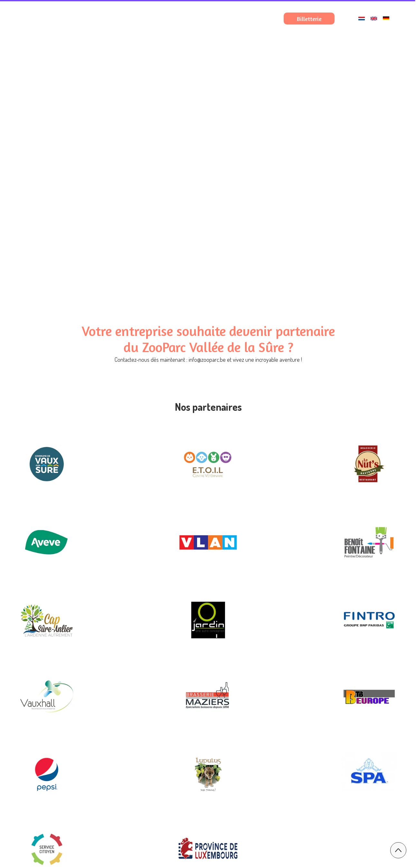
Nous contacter (268, 57)
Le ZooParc (194, 39)
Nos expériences (335, 39)
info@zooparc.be (207, 360)
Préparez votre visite (261, 39)
